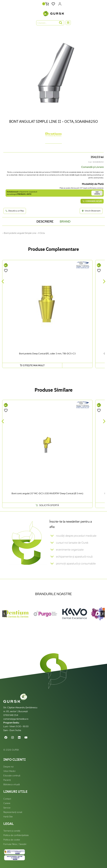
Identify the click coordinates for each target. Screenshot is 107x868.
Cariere (7, 803)
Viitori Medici (9, 771)
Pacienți (7, 780)
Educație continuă (12, 776)
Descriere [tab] (45, 221)
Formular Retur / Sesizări (15, 844)
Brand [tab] (65, 221)
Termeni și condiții (12, 831)
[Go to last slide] (4, 614)
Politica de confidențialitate (16, 835)
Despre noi (8, 767)
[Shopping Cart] (47, 4)
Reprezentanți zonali (13, 812)
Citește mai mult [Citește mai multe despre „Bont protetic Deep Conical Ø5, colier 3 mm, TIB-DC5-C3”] (34, 365)
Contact (7, 799)
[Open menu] (68, 23)
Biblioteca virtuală (12, 784)
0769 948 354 (11, 715)
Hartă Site (8, 817)
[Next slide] (103, 614)
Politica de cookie (12, 840)
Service (7, 808)
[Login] (60, 4)
